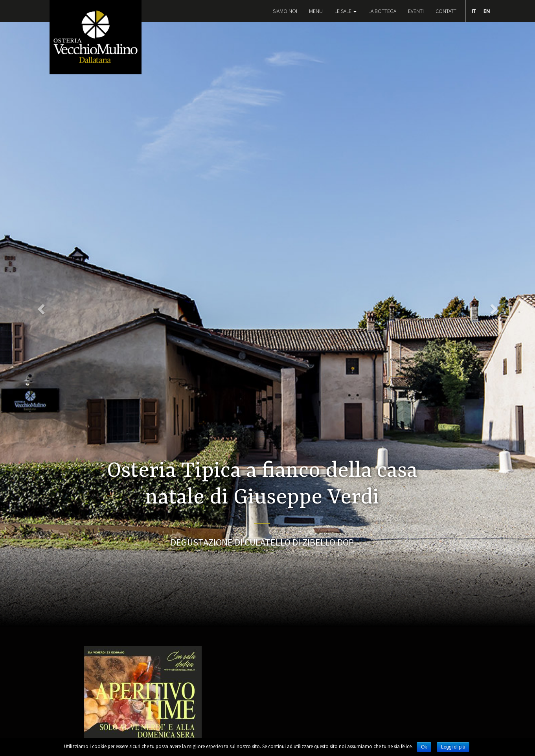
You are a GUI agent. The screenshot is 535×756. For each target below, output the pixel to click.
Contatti (447, 11)
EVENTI (416, 11)
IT (474, 11)
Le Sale (346, 11)
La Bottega (382, 11)
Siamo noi (285, 11)
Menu (316, 11)
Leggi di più (453, 747)
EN (487, 11)
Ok (424, 747)
